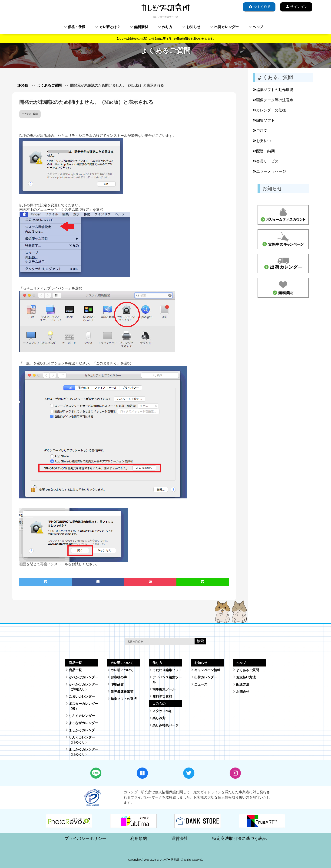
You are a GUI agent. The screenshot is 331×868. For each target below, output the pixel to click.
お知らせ (193, 27)
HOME (23, 85)
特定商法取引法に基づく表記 (239, 839)
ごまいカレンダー (82, 697)
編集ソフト (264, 120)
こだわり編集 (30, 114)
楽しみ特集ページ (165, 725)
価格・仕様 (77, 27)
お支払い (262, 141)
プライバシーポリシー (85, 839)
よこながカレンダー (83, 723)
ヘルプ (258, 27)
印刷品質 (117, 684)
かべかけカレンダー (83, 677)
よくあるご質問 (49, 85)
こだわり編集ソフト (167, 670)
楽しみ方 (159, 718)
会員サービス (266, 161)
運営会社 (180, 839)
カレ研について (122, 670)
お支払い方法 (246, 677)
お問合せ (243, 692)
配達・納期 (264, 151)
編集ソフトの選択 (124, 699)
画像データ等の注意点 (273, 100)
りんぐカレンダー (82, 716)
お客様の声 (119, 677)
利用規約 (139, 839)
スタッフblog (162, 711)
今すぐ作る (259, 7)
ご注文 (260, 131)
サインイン (296, 7)
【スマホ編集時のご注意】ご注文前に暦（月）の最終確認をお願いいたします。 (165, 39)
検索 (200, 641)
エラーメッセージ (269, 171)
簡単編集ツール (164, 689)
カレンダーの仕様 (269, 110)
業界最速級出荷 (122, 692)
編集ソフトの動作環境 (273, 90)
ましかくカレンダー (83, 730)
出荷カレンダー (227, 27)
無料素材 (141, 27)
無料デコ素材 (162, 697)
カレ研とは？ (110, 27)
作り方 (167, 27)
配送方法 (243, 684)
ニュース (201, 684)
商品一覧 (75, 670)
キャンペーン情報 (207, 670)
